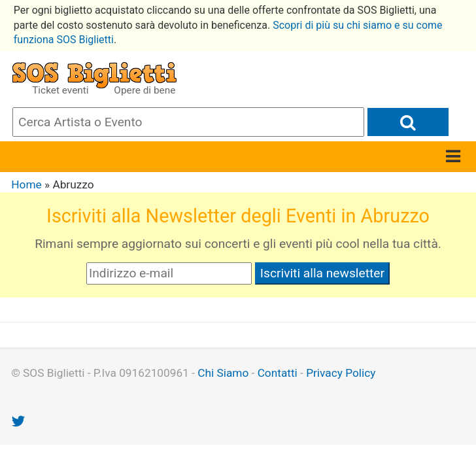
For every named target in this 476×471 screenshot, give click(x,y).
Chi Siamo (223, 373)
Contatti (278, 373)
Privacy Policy (341, 373)
